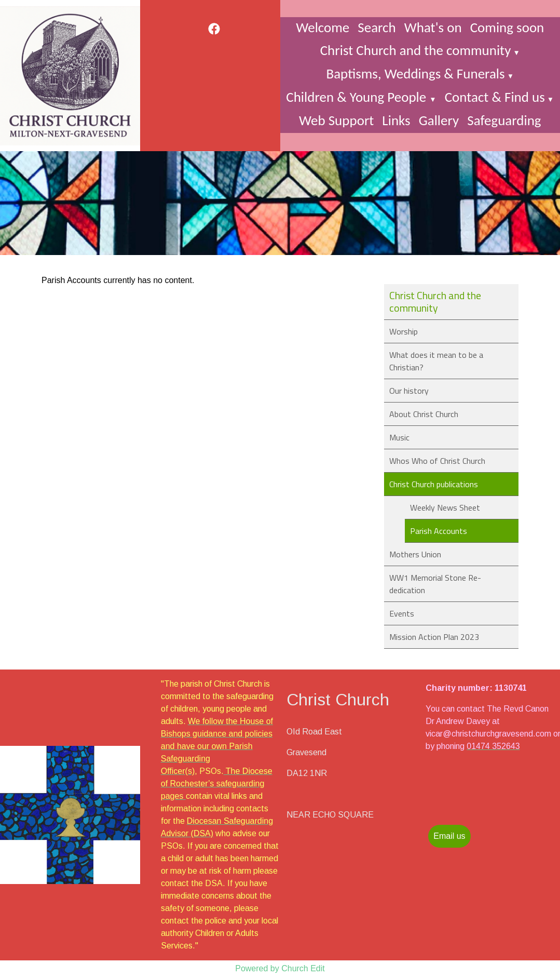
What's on (433, 27)
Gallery (439, 120)
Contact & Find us (495, 97)
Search (377, 27)
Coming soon (507, 27)
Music (399, 437)
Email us (449, 836)
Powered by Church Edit (280, 968)
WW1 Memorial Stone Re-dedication (435, 584)
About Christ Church (424, 414)
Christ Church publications (434, 484)
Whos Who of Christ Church (437, 461)
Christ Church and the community (416, 50)
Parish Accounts (439, 531)
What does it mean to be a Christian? (436, 361)
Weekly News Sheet (445, 507)
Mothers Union (415, 554)
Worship (404, 331)
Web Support (336, 120)
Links (396, 120)
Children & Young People (358, 97)
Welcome (323, 27)
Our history (409, 391)
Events (402, 613)
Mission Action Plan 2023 (434, 637)
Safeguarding (504, 120)
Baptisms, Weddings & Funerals (415, 73)
